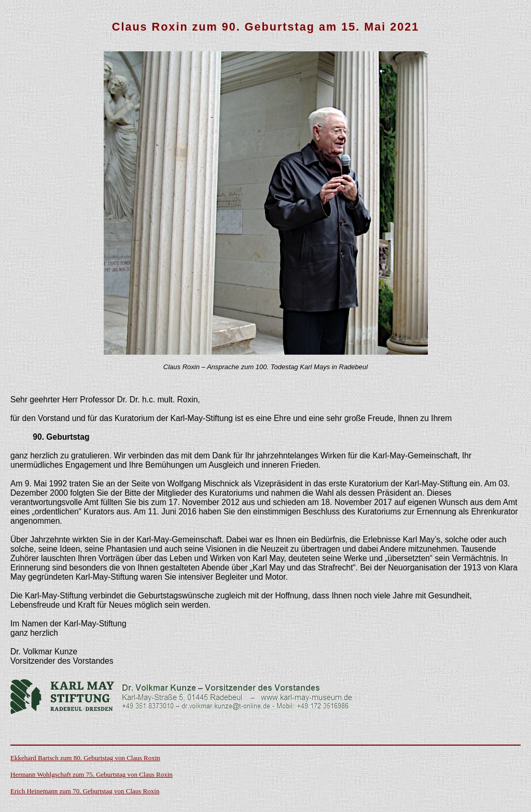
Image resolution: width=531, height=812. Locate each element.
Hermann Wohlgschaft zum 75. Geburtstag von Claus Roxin (92, 774)
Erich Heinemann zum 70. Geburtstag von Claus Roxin (85, 791)
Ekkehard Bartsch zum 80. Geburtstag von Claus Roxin (85, 758)
